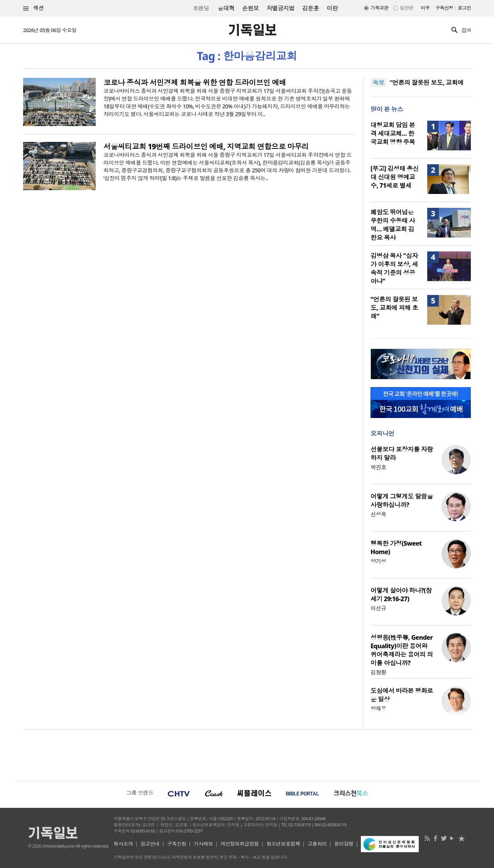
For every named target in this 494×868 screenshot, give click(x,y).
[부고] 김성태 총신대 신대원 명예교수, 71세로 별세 (395, 177)
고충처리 (317, 844)
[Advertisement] (247, 754)
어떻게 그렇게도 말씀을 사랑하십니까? (402, 501)
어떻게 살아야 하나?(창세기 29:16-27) (401, 595)
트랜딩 (201, 8)
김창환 (378, 672)
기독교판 (379, 8)
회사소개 (123, 844)
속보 (378, 83)
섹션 (34, 8)
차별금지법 (281, 8)
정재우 (378, 709)
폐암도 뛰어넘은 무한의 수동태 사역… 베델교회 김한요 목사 (393, 225)
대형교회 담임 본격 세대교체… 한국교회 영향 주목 (393, 133)
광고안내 (150, 844)
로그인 (464, 8)
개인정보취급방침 (240, 844)
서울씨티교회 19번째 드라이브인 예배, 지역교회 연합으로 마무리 (206, 147)
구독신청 (444, 8)
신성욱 (378, 514)
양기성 (378, 561)
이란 (332, 8)
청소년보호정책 (283, 844)
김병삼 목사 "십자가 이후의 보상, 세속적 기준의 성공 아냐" (394, 268)
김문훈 (310, 8)
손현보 (250, 8)
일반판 (406, 8)
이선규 (378, 608)
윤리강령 (344, 844)
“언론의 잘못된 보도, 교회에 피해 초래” (394, 308)
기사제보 (203, 844)
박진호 (378, 467)
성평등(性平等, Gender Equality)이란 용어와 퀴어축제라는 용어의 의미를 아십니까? (402, 650)
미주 (425, 8)
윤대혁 (226, 8)
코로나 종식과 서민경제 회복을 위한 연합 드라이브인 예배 (195, 83)
